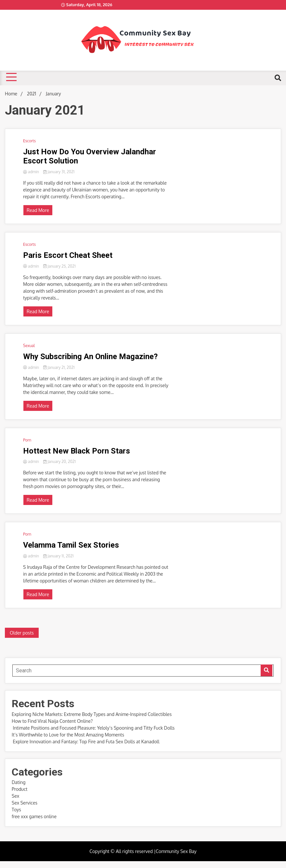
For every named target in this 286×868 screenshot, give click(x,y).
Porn (27, 440)
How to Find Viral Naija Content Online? (52, 721)
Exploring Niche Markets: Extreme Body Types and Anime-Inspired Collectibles (92, 714)
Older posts (22, 633)
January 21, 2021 (59, 367)
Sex (15, 796)
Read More (38, 210)
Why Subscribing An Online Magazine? (90, 357)
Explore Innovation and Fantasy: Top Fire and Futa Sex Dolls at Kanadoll (85, 742)
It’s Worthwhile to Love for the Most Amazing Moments (68, 735)
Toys (16, 810)
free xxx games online (34, 816)
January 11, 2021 (58, 556)
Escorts (29, 141)
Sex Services (25, 803)
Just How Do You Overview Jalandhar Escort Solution (90, 156)
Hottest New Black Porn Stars (77, 451)
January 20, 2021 (59, 462)
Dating (19, 782)
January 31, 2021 (59, 172)
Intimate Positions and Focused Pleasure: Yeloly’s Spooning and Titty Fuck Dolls (93, 728)
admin (32, 172)
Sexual (29, 346)
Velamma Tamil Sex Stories (71, 545)
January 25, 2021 (59, 266)
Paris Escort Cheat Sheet (68, 255)
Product (19, 789)
